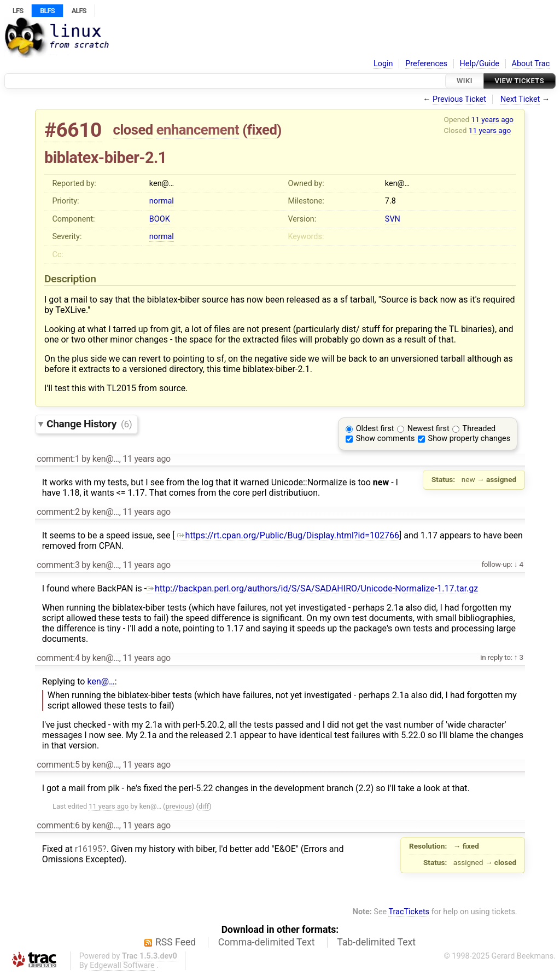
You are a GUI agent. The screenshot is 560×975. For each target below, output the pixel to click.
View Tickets (520, 81)
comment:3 (58, 565)
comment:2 (58, 512)
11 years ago (492, 119)
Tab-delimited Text (376, 942)
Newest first (428, 429)
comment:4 (58, 658)
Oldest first (375, 429)
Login (383, 64)
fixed (262, 130)
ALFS (79, 11)
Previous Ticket (459, 99)
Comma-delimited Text (267, 942)
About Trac (531, 64)
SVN (393, 219)
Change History (89, 424)
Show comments (386, 439)
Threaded (479, 429)
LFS (18, 11)
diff (204, 806)
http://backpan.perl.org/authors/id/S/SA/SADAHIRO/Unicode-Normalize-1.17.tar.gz (312, 588)
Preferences (426, 64)
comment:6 (58, 825)
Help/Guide (480, 64)
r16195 (89, 849)
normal (162, 201)
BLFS (47, 11)
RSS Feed (176, 942)
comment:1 (58, 459)
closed (133, 130)
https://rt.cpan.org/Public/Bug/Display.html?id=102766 (288, 535)
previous (179, 806)
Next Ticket (520, 99)
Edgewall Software (122, 965)
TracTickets (409, 912)
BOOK (160, 219)
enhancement (198, 130)
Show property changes (469, 439)
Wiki (465, 81)
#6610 (73, 130)
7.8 (390, 201)
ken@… (101, 681)
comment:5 (58, 765)
